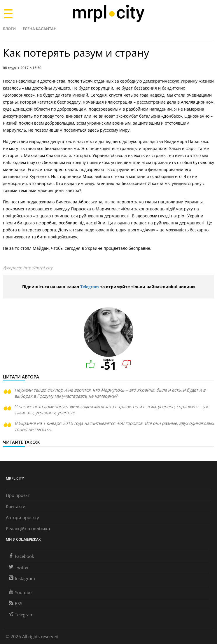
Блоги (9, 29)
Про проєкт (18, 495)
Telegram (90, 287)
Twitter (19, 567)
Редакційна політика (28, 528)
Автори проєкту (22, 517)
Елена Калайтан (40, 29)
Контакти (16, 506)
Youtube (20, 592)
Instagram (22, 578)
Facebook (21, 556)
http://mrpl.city (38, 268)
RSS (15, 603)
